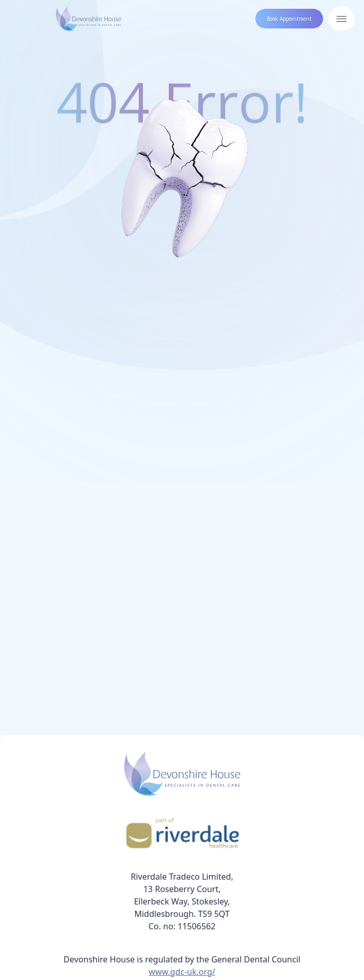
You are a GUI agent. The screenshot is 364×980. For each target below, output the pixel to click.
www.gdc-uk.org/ (182, 972)
